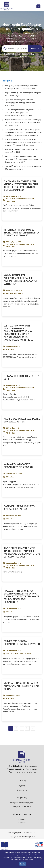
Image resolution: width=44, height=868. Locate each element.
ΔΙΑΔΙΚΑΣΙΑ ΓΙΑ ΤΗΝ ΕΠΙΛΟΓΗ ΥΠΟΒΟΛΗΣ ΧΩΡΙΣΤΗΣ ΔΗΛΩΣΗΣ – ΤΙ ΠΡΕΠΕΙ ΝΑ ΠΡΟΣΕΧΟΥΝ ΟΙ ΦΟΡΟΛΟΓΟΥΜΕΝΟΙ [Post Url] (22, 186)
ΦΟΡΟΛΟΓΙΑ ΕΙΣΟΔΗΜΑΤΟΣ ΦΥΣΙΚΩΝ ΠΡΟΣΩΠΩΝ (20, 200)
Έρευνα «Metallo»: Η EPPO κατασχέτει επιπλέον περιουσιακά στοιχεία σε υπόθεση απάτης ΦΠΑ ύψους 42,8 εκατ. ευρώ (23, 142)
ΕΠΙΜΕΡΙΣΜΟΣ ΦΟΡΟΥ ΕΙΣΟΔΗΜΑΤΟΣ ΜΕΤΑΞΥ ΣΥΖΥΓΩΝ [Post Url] (22, 643)
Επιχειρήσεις (23, 56)
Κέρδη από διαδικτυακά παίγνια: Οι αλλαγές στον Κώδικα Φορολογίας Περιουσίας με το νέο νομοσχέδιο (23, 122)
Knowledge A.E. (29, 837)
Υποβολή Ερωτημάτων (22, 807)
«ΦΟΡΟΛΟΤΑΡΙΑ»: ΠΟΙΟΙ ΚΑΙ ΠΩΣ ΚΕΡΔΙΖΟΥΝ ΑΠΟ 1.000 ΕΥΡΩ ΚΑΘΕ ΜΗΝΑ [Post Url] (22, 686)
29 (27, 728)
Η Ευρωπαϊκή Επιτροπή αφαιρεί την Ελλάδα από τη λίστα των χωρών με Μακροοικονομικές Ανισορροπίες (23, 113)
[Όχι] (41, 860)
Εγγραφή (22, 822)
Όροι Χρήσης (31, 833)
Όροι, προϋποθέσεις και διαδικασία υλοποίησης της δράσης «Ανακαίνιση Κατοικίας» (20, 103)
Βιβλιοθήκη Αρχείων (25, 33)
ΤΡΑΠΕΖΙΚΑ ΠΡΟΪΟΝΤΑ (15, 293)
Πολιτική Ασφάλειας (16, 833)
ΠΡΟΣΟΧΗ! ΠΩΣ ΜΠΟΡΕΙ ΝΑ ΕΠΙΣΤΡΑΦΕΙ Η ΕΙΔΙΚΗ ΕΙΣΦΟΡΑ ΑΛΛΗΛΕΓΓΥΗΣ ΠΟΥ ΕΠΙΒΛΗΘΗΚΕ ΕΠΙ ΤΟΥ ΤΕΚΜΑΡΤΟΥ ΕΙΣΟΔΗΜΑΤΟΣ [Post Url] (21, 596)
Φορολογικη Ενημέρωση (31, 54)
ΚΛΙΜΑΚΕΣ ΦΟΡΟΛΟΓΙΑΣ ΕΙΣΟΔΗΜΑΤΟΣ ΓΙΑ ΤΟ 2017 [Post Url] (18, 466)
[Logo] (22, 758)
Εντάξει (23, 864)
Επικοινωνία (22, 790)
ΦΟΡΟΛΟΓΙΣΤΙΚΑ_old (15, 36)
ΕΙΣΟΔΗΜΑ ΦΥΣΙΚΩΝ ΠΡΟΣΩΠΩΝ (19, 654)
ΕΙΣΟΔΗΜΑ (23, 39)
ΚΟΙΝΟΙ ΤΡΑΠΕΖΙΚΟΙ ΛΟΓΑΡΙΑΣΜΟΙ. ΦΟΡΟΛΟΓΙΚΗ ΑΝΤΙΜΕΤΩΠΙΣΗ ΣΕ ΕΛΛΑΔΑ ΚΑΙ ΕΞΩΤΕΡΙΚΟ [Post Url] (21, 280)
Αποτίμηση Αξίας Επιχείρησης (22, 803)
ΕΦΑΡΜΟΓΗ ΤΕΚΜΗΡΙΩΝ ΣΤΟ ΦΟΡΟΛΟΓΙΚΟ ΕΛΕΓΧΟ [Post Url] (19, 508)
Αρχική (11, 33)
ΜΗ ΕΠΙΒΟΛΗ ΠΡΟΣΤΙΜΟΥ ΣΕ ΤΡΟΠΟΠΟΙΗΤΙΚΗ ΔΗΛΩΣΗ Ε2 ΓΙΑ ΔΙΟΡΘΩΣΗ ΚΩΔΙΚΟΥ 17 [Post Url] (21, 233)
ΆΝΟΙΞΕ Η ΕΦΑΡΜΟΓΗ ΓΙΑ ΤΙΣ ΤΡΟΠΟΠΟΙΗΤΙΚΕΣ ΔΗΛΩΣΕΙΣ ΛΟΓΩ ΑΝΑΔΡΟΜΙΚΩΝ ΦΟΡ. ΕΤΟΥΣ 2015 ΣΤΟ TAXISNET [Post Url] (22, 552)
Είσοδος (22, 819)
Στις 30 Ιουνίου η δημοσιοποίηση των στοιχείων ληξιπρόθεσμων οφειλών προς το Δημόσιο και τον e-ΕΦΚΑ (23, 159)
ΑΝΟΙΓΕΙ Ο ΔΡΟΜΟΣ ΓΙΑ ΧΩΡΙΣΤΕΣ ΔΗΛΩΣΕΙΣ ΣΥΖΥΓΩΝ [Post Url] (22, 420)
